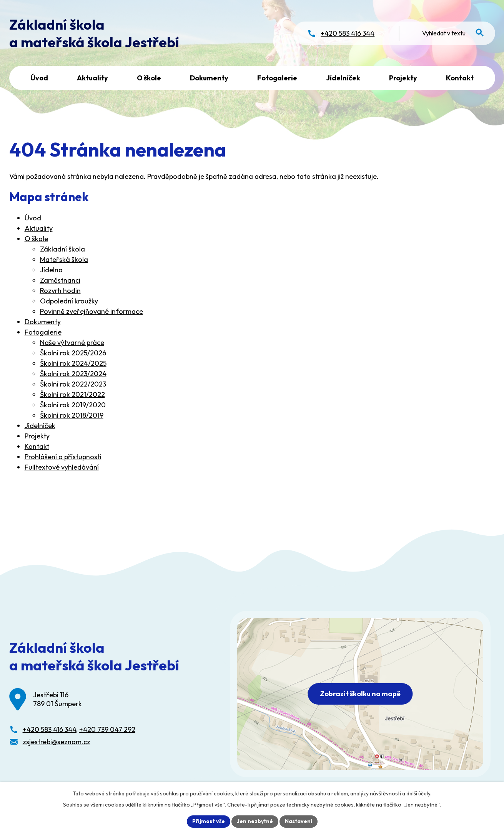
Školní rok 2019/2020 (73, 405)
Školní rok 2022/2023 (73, 384)
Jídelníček (343, 78)
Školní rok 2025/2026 (73, 353)
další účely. (419, 793)
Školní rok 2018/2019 (72, 415)
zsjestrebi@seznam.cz (57, 742)
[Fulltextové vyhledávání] (450, 33)
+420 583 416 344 (49, 729)
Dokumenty (209, 78)
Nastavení (299, 821)
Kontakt (460, 78)
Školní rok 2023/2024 (73, 374)
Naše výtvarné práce (72, 342)
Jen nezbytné (255, 821)
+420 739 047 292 (107, 729)
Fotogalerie (277, 78)
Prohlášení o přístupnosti (63, 457)
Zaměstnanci (60, 280)
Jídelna (51, 270)
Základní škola (62, 249)
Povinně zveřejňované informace (91, 311)
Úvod (39, 78)
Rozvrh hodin (60, 291)
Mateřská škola (64, 259)
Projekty (403, 78)
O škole (149, 78)
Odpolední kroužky (69, 301)
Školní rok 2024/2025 (73, 363)
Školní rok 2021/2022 (72, 394)
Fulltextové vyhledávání (62, 467)
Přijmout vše (209, 821)
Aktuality (92, 78)
